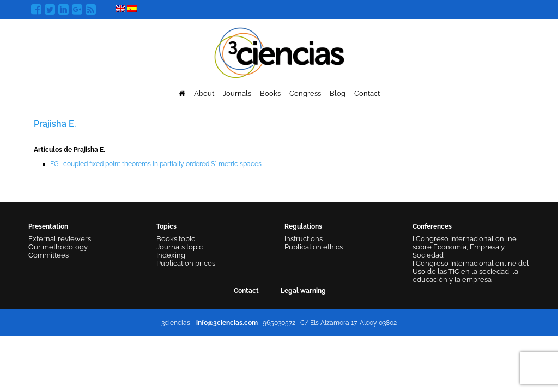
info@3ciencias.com (227, 323)
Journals (237, 93)
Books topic (176, 239)
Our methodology (58, 247)
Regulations (303, 226)
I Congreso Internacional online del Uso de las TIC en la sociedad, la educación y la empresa (471, 271)
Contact (367, 93)
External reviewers (60, 239)
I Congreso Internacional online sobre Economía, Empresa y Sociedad (465, 247)
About (204, 93)
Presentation (48, 226)
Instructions (304, 239)
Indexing (171, 255)
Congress (305, 93)
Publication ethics (314, 247)
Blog (338, 93)
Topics (166, 226)
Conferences (432, 226)
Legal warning (303, 291)
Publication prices (186, 263)
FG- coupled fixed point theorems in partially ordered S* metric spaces (156, 164)
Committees (48, 255)
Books (270, 93)
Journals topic (180, 247)
